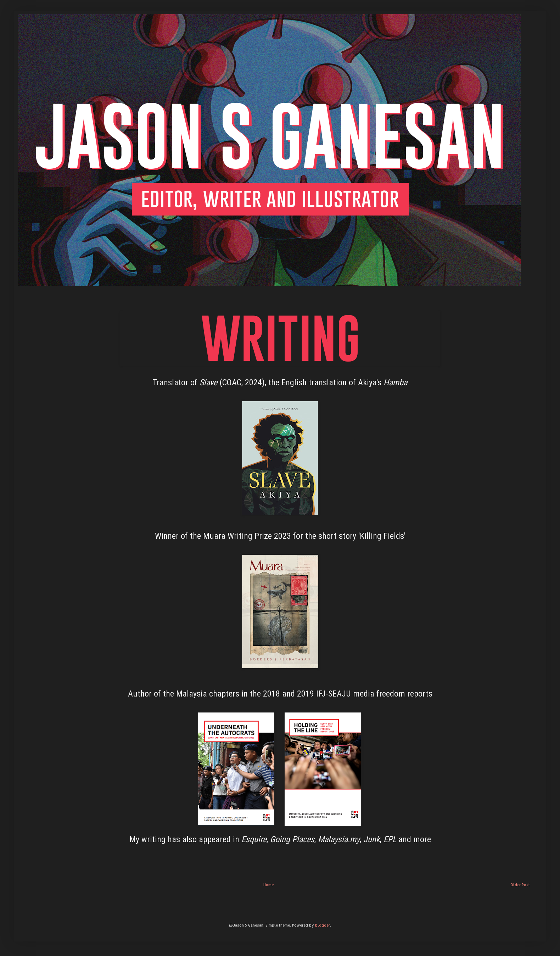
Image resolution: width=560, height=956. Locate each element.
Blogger (323, 925)
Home (268, 885)
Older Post (520, 885)
